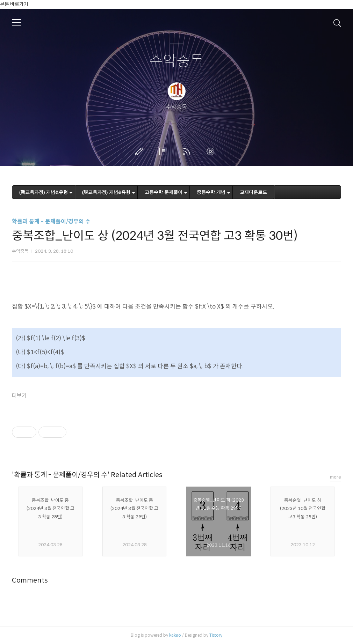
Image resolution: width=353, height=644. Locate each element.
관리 (212, 151)
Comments (30, 580)
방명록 (164, 151)
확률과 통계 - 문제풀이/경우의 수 (51, 221)
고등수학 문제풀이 (164, 192)
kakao (175, 635)
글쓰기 (141, 151)
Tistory (216, 635)
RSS (188, 151)
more (336, 477)
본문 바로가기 (14, 4)
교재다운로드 (253, 192)
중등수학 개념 (211, 192)
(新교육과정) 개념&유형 (44, 192)
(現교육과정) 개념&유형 (106, 192)
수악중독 (176, 61)
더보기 (19, 396)
